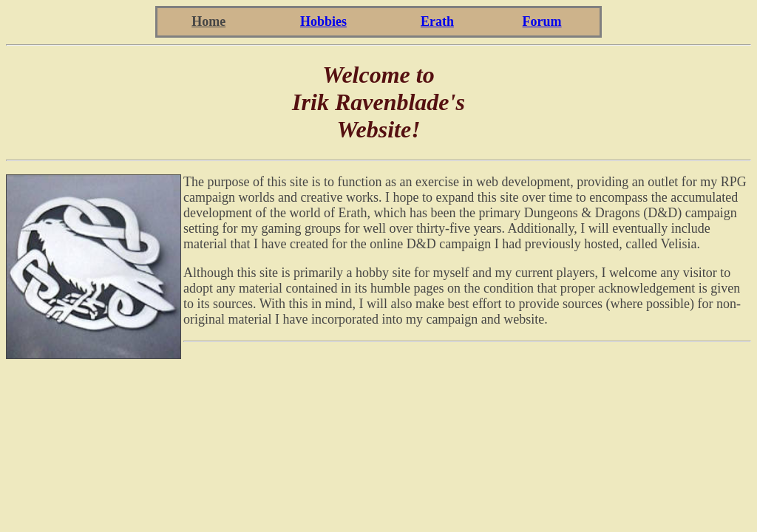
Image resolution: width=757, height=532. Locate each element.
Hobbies (323, 21)
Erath (437, 21)
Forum (542, 21)
